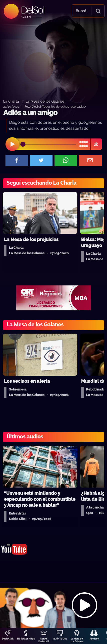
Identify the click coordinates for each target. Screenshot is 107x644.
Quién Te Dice (60, 639)
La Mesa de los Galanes (45, 101)
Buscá (81, 11)
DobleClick (8, 639)
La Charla (11, 101)
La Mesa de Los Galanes (77, 640)
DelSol (32, 10)
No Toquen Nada (26, 639)
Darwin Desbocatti (44, 640)
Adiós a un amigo (30, 113)
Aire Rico (94, 639)
